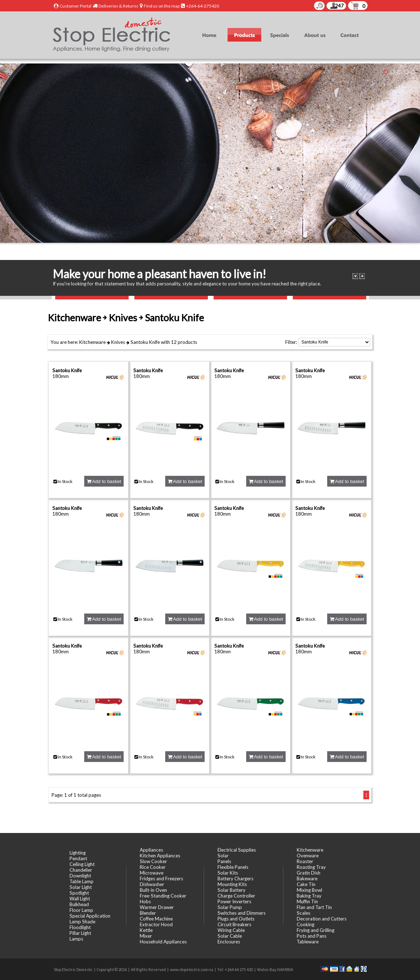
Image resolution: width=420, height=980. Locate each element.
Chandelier (81, 870)
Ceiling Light (82, 864)
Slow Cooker (153, 861)
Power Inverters (234, 901)
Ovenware (308, 856)
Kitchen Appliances (160, 856)
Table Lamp (82, 881)
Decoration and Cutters (322, 919)
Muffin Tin (307, 901)
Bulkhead (79, 904)
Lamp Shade (82, 922)
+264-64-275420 (202, 6)
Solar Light (81, 887)
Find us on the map (162, 6)
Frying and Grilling (316, 930)
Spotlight (79, 893)
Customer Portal (75, 6)
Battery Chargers (235, 879)
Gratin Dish (309, 873)
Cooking (306, 924)
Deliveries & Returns (118, 6)
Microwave (152, 873)
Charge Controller (236, 896)
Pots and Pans (312, 936)
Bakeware (307, 879)
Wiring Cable (231, 930)
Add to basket (104, 481)
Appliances (151, 850)
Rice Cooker (153, 867)
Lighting (78, 853)
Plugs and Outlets (236, 919)
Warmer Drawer (157, 907)
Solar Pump (230, 907)
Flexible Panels (233, 867)
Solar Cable (230, 936)
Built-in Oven (153, 890)
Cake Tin (306, 884)
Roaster (305, 861)
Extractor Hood (156, 924)
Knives (118, 342)
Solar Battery (232, 890)
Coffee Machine (156, 919)
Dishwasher (152, 884)
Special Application (90, 916)
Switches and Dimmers (242, 913)
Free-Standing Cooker (163, 896)
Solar (223, 856)
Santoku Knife (145, 342)
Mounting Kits (232, 884)
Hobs (145, 901)
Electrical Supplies (237, 850)
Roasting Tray (311, 867)
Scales (304, 913)
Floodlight (80, 927)
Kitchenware (92, 342)
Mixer (146, 936)
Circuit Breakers (234, 924)
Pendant (78, 858)
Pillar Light (80, 933)
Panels (224, 861)
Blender (148, 913)
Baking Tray (309, 896)
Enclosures (229, 942)
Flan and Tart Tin (314, 907)
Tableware (308, 942)
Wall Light (80, 899)
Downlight (80, 876)
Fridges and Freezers (161, 879)
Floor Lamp (81, 910)
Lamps (76, 939)
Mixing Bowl (309, 890)
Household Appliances (163, 942)
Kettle (146, 930)
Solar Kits (228, 873)
